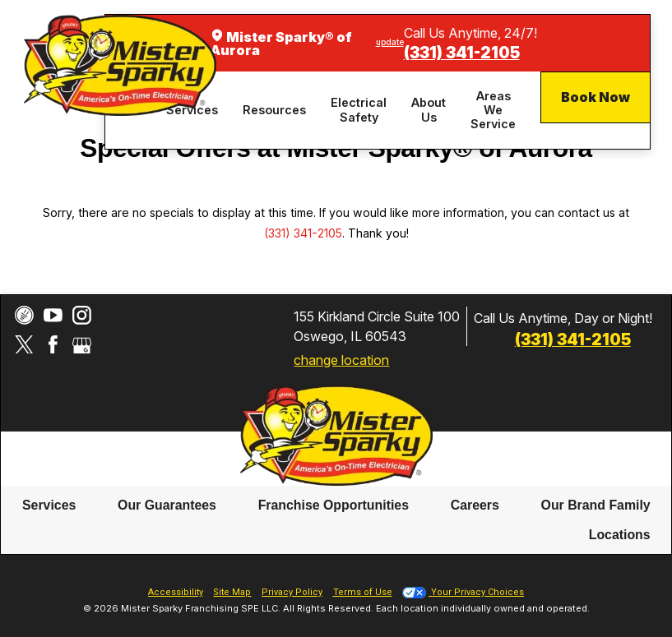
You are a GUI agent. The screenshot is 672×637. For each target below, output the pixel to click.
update (390, 42)
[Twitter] (24, 345)
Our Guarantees (167, 505)
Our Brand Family (596, 505)
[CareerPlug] (24, 315)
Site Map (232, 592)
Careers (475, 505)
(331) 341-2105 (462, 53)
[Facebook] (53, 345)
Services (49, 505)
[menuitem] (277, 110)
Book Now (596, 97)
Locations (620, 534)
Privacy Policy (292, 592)
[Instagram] (82, 315)
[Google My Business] (82, 345)
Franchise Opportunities (334, 505)
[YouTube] (53, 315)
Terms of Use (363, 592)
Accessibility (176, 592)
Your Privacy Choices (463, 592)
